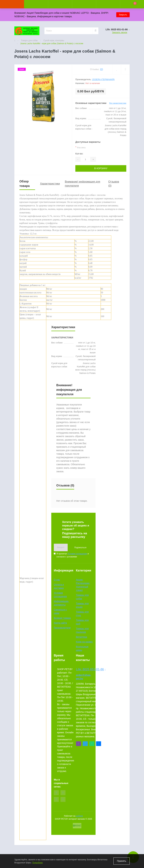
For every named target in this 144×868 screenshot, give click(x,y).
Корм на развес (84, 642)
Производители (62, 628)
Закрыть (123, 15)
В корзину (101, 168)
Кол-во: (79, 154)
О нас (57, 580)
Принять (122, 861)
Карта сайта (60, 623)
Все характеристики (118, 103)
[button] (60, 4)
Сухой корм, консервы (54, 40)
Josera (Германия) (103, 79)
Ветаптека (82, 637)
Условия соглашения (77, 554)
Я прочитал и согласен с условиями (73, 555)
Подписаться (80, 548)
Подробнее (37, 863)
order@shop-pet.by (84, 677)
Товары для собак (29, 40)
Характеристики (50, 184)
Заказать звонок (120, 32)
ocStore (79, 816)
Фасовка (80, 147)
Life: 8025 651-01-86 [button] (85, 669)
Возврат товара (62, 618)
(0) (101, 69)
